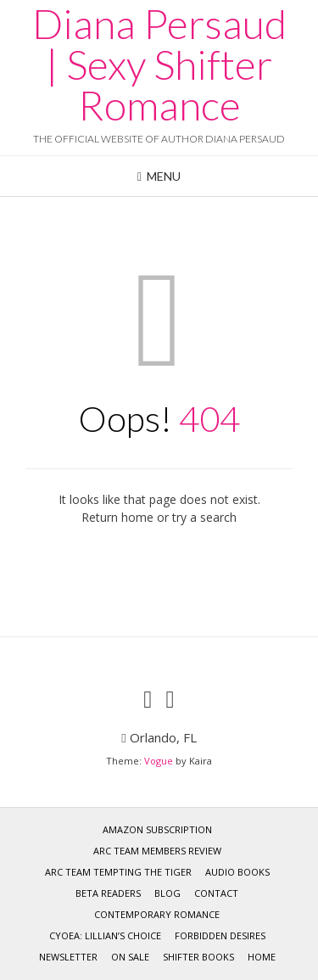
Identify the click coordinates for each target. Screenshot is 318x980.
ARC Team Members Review (157, 851)
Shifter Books (198, 957)
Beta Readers (108, 893)
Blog (167, 893)
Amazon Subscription (157, 829)
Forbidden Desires (220, 935)
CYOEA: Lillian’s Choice (105, 935)
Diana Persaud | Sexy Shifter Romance (159, 64)
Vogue (159, 761)
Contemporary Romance (157, 914)
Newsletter (68, 957)
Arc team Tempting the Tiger (118, 872)
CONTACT (216, 893)
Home (262, 957)
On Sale (130, 957)
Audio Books (237, 872)
